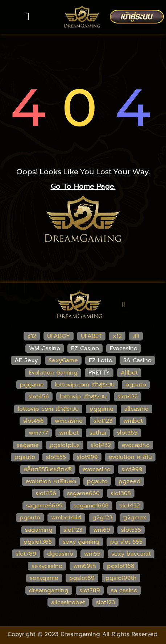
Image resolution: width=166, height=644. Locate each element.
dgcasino (60, 554)
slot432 (128, 397)
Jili (136, 336)
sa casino (124, 590)
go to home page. (83, 186)
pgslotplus (65, 445)
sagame (28, 445)
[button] (28, 17)
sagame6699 (44, 506)
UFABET (91, 336)
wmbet (133, 421)
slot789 (26, 554)
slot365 (127, 433)
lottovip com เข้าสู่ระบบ (48, 409)
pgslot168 (121, 566)
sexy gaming (81, 542)
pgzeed (130, 481)
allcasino (136, 409)
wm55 (92, 554)
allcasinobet (68, 602)
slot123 (103, 421)
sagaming (39, 530)
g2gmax (135, 518)
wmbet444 (66, 518)
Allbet (129, 373)
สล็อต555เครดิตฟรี (48, 469)
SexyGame (63, 360)
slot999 (87, 457)
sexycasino (47, 566)
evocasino (136, 445)
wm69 (102, 530)
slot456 (39, 397)
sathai (98, 433)
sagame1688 (91, 506)
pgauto (136, 385)
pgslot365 (38, 542)
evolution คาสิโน (130, 457)
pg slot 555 (126, 542)
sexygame (44, 578)
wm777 (38, 433)
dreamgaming (49, 590)
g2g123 (102, 518)
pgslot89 (82, 578)
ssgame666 (83, 493)
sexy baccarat (131, 554)
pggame (32, 385)
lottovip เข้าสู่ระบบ (83, 397)
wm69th (85, 566)
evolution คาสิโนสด (51, 481)
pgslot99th (121, 578)
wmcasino (69, 421)
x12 (32, 336)
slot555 (56, 457)
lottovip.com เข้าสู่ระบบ (85, 385)
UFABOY (59, 336)
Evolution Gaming (53, 373)
